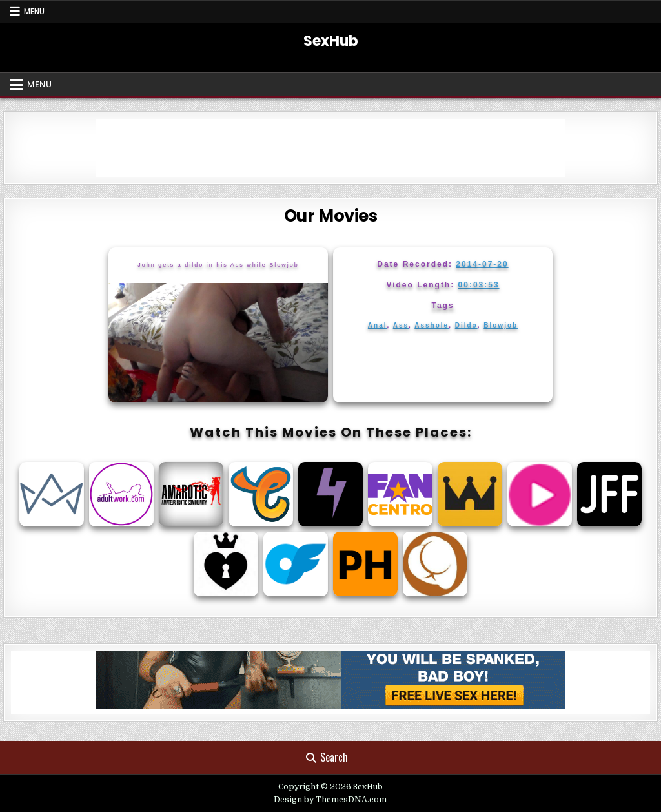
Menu (34, 11)
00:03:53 (479, 285)
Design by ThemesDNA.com (330, 800)
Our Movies (331, 216)
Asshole (432, 325)
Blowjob (501, 325)
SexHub (331, 41)
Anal (378, 325)
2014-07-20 (482, 264)
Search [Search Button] (327, 757)
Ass (401, 325)
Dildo (466, 325)
